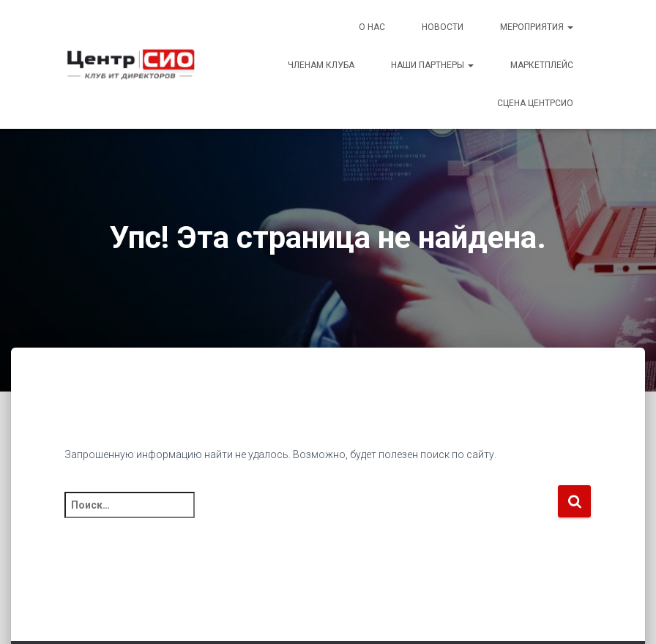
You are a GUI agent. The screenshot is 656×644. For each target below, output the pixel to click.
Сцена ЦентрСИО (535, 103)
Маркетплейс (542, 65)
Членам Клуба (321, 65)
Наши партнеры (432, 65)
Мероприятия (537, 27)
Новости (443, 27)
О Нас (372, 27)
